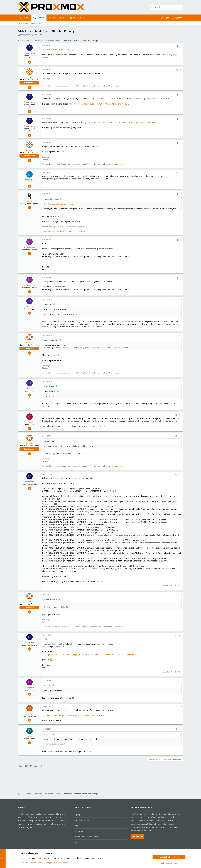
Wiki (76, 826)
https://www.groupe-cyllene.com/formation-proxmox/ (63, 231)
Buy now (98, 86)
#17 (180, 635)
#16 (180, 594)
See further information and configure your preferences (44, 863)
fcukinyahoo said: (52, 199)
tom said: (48, 685)
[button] (66, 18)
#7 (181, 194)
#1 (181, 46)
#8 (181, 240)
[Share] (177, 46)
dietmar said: (50, 386)
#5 (181, 143)
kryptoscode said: (52, 340)
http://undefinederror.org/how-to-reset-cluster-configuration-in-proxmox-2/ (74, 715)
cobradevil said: (51, 599)
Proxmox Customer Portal (86, 837)
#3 (181, 95)
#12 (180, 381)
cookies (39, 858)
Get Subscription (82, 820)
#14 (180, 436)
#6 (181, 173)
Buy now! (137, 837)
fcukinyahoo (25, 35)
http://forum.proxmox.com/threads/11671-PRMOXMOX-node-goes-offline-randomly (119, 123)
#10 (180, 299)
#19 (180, 707)
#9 (181, 278)
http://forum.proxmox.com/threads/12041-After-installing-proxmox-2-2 (99, 104)
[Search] (166, 7)
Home (77, 815)
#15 (180, 475)
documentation (118, 86)
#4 (181, 119)
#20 (180, 729)
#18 (180, 680)
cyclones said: (50, 441)
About (77, 842)
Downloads (79, 831)
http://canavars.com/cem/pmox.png (57, 49)
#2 (181, 70)
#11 (180, 335)
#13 (180, 415)
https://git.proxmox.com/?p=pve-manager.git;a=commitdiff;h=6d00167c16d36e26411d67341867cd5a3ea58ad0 (89, 654)
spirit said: (48, 304)
